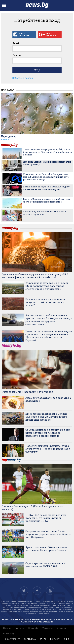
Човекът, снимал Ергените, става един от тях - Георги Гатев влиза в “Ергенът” (48, 449)
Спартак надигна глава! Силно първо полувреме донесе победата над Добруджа (48, 534)
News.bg (7, 628)
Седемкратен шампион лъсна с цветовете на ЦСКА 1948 (46, 565)
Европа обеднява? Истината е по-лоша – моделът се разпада (45, 213)
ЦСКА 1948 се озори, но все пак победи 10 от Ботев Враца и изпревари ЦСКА (46, 518)
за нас (43, 639)
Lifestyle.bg (33, 628)
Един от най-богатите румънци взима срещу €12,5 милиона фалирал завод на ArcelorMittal (35, 276)
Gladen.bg (62, 628)
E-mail (16, 43)
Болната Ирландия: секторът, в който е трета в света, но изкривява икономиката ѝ (48, 200)
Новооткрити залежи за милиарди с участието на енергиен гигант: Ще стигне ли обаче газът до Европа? (49, 336)
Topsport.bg (48, 628)
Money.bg (20, 628)
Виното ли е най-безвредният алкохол (27, 392)
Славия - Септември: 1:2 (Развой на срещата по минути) (32, 508)
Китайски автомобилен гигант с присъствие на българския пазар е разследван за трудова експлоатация (49, 320)
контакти (55, 639)
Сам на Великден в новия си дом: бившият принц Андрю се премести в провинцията (48, 433)
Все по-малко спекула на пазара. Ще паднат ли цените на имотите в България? (46, 188)
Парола (17, 56)
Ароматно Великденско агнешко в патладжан (48, 399)
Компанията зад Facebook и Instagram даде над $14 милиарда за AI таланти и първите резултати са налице (46, 177)
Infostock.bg (9, 634)
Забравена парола (23, 78)
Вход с (24, 35)
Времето (5, 140)
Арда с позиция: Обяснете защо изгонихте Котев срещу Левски (46, 549)
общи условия (13, 639)
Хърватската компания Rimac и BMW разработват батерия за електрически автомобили (47, 286)
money (11, 145)
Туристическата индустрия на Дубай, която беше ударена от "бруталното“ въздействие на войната (48, 152)
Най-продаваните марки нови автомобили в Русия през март (47, 163)
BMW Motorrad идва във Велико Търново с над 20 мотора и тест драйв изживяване (46, 417)
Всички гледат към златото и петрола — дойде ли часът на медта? (45, 302)
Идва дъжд (8, 136)
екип (66, 639)
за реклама (30, 639)
